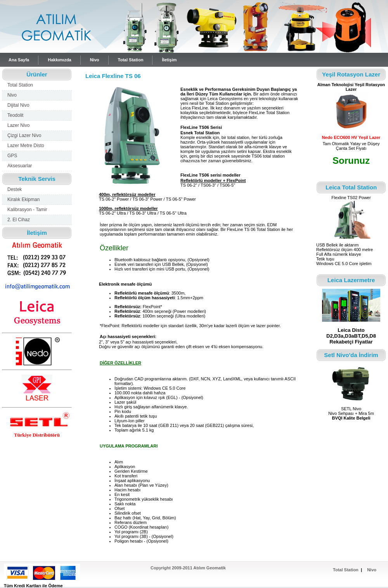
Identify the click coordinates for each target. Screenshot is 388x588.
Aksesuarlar (20, 166)
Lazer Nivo (18, 125)
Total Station (131, 60)
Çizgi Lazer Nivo (24, 135)
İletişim (169, 60)
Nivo (95, 60)
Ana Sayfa (19, 60)
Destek (15, 189)
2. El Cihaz (19, 220)
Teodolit (15, 115)
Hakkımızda (60, 60)
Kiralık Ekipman (23, 199)
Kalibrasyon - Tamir (27, 210)
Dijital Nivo (18, 105)
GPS (12, 156)
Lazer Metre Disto (26, 146)
